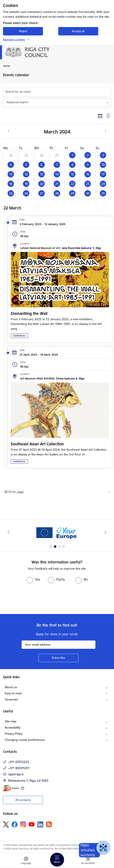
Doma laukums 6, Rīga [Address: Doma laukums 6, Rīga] (70, 379)
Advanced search (17, 102)
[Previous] (9, 532)
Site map (11, 721)
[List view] (109, 116)
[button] (72, 155)
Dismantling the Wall (29, 313)
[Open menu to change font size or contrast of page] (88, 861)
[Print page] (57, 492)
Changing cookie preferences (25, 740)
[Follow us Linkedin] (40, 824)
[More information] (22, 788)
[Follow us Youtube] (32, 824)
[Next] (105, 532)
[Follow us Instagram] (23, 824)
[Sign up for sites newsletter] (58, 658)
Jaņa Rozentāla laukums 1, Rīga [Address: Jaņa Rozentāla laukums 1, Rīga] (81, 248)
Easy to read (13, 693)
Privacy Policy (14, 734)
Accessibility (13, 727)
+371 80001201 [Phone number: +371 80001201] (19, 768)
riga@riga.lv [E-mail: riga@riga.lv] (16, 774)
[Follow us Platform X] (6, 824)
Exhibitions (19, 336)
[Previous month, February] (8, 131)
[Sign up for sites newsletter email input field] (58, 645)
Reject (23, 31)
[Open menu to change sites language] (26, 861)
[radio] (33, 579)
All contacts (23, 800)
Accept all (78, 31)
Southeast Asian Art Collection (37, 444)
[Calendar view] (100, 116)
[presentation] (33, 598)
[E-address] (11, 788)
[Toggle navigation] (57, 860)
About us (11, 687)
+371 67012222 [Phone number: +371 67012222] (18, 762)
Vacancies (11, 699)
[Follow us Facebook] (15, 824)
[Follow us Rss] (49, 824)
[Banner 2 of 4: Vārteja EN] (57, 532)
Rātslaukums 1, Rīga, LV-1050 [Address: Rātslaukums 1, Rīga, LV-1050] (28, 781)
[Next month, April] (106, 131)
